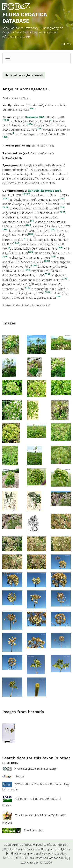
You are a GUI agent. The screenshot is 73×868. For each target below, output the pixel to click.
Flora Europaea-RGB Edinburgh (36, 769)
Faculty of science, (49, 845)
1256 (30, 124)
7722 (5, 199)
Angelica (19, 117)
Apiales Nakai (21, 98)
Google (20, 776)
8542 (28, 225)
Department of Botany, (19, 845)
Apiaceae (19, 105)
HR (64, 44)
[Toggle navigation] (8, 58)
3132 (32, 109)
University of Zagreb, (23, 849)
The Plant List (33, 830)
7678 (5, 207)
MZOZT (8, 858)
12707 (6, 120)
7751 (62, 199)
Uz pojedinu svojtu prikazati (24, 75)
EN (69, 44)
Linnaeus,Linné (12, 158)
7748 (16, 243)
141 (39, 129)
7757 (47, 274)
